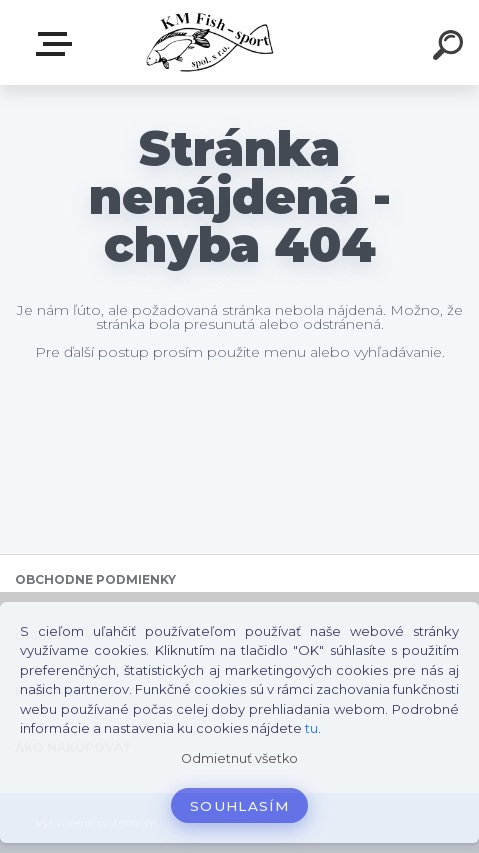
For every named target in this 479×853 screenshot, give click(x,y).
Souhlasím (239, 806)
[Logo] (209, 42)
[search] (451, 48)
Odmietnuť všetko (239, 758)
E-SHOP (58, 44)
